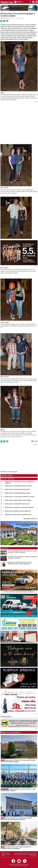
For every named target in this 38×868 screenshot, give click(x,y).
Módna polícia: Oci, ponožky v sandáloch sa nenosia (20, 497)
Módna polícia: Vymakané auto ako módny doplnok (19, 507)
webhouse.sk (25, 865)
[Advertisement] (19, 122)
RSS (22, 854)
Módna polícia (7, 18)
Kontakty (26, 854)
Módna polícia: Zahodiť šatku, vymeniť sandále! (18, 486)
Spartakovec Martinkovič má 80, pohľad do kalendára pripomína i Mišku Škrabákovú (20, 563)
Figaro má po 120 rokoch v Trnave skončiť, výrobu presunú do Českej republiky (18, 761)
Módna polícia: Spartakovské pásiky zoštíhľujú (18, 500)
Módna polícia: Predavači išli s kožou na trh (17, 504)
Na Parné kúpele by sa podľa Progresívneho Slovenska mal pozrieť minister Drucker (16, 819)
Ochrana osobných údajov (28, 853)
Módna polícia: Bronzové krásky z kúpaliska (18, 489)
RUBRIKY (19, 2)
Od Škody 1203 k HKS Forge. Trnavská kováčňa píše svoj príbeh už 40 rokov (22, 557)
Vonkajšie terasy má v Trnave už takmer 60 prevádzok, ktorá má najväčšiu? (16, 848)
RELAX (2, 18)
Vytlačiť (35, 441)
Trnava (3, 760)
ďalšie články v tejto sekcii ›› (31, 519)
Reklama (19, 854)
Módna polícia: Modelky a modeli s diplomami (18, 511)
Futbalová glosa (5, 789)
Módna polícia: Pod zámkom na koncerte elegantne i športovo (20, 482)
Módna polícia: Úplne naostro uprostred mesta (18, 515)
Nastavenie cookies (32, 854)
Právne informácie (18, 853)
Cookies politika (33, 856)
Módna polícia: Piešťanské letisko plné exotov (18, 493)
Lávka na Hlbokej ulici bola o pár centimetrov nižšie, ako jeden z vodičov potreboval (22, 552)
